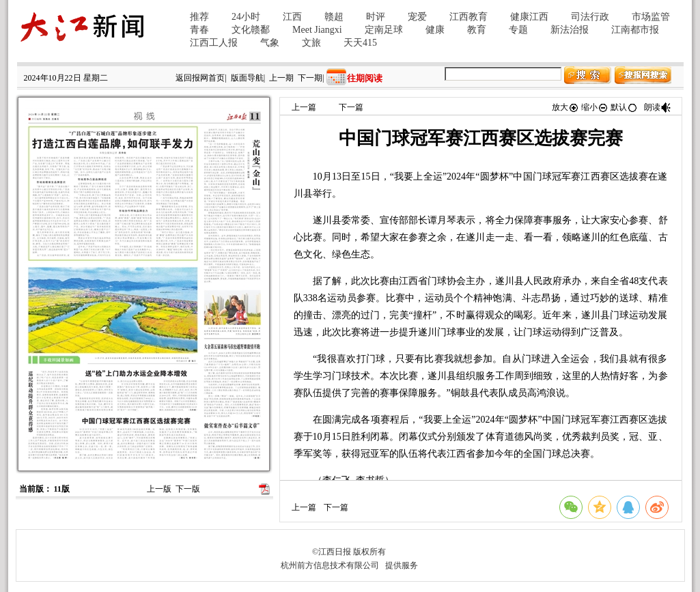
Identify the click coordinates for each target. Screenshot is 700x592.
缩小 (595, 107)
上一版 (159, 489)
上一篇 (304, 107)
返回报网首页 (200, 78)
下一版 (188, 489)
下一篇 (351, 107)
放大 (565, 107)
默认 (624, 107)
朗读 (658, 107)
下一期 (310, 78)
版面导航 (247, 78)
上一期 (281, 78)
